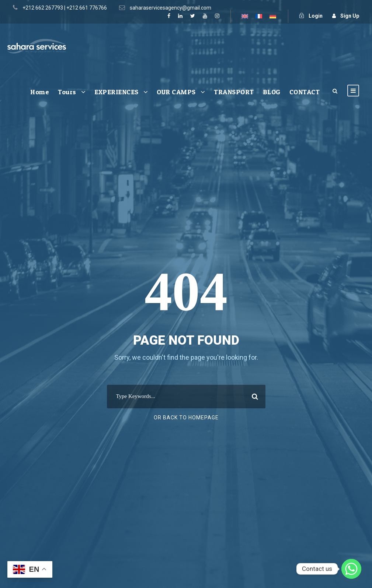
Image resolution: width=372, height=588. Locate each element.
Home (40, 92)
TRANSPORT (234, 92)
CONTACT (305, 92)
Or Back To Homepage (186, 418)
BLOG (272, 92)
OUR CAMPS (176, 92)
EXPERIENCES (117, 92)
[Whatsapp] (351, 569)
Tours (67, 92)
